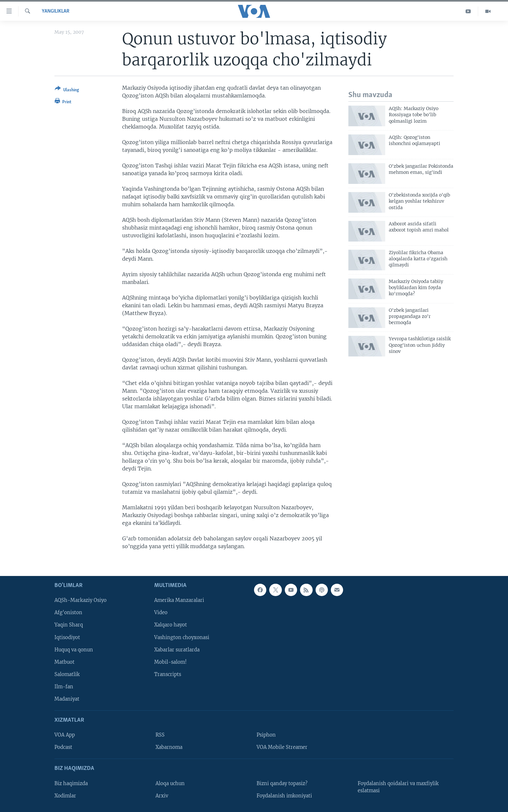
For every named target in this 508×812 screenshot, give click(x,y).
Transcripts (168, 674)
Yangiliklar (56, 11)
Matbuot (64, 662)
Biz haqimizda (71, 783)
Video (161, 613)
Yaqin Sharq (69, 625)
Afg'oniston (68, 613)
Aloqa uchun (170, 783)
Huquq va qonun (74, 649)
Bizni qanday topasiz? (282, 783)
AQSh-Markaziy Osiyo (81, 600)
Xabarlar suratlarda (177, 649)
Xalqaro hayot (171, 625)
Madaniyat (67, 699)
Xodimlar (65, 795)
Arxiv (162, 795)
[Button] (67, 90)
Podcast (63, 747)
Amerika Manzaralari (179, 600)
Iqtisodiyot (67, 637)
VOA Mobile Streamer (282, 747)
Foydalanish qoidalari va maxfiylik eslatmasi (398, 787)
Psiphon (266, 735)
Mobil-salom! (170, 662)
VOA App (65, 735)
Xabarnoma (169, 747)
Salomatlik (67, 674)
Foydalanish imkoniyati (284, 795)
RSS (160, 735)
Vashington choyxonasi (182, 637)
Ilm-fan (64, 686)
